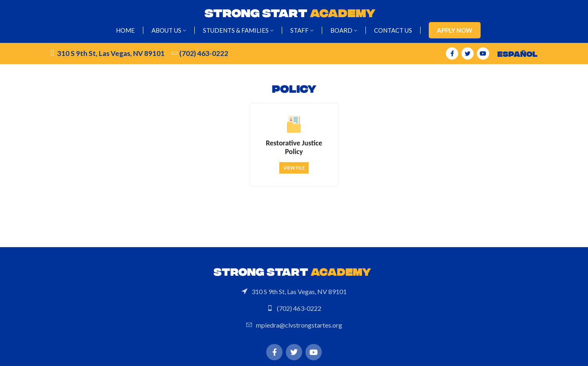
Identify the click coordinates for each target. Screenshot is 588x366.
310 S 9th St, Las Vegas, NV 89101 (111, 53)
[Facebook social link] (452, 54)
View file (294, 168)
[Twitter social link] (468, 54)
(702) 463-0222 (204, 53)
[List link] (294, 292)
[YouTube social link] (483, 54)
